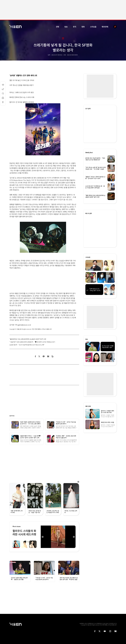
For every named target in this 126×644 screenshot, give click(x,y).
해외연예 (105, 27)
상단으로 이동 (3, 102)
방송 (66, 27)
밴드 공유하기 (53, 356)
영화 (83, 27)
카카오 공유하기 (44, 356)
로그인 (115, 623)
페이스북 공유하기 (35, 356)
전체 (58, 27)
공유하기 (3, 89)
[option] (58, 537)
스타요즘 (93, 27)
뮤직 (75, 27)
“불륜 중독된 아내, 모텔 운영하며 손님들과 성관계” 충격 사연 (28, 339)
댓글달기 (3, 93)
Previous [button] (43, 537)
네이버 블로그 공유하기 (48, 356)
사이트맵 (111, 623)
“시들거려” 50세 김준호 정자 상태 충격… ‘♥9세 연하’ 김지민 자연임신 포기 (32, 342)
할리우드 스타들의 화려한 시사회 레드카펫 (24, 532)
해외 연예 (88, 406)
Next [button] (74, 537)
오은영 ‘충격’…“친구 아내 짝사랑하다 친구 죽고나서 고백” (27, 345)
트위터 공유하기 (39, 356)
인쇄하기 (3, 98)
